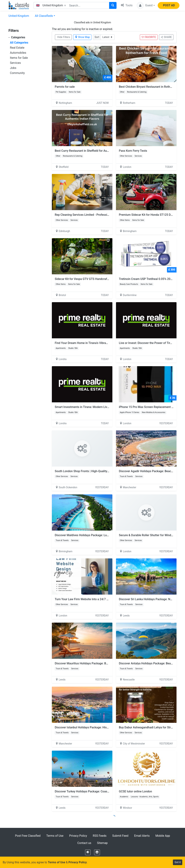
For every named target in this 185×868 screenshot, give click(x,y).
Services (15, 63)
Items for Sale (19, 58)
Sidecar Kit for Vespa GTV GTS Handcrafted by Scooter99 (92, 279)
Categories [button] (17, 37)
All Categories (19, 43)
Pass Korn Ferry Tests (133, 151)
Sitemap (102, 843)
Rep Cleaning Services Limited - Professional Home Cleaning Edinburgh (101, 215)
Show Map (82, 37)
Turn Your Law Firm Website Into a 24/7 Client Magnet (90, 599)
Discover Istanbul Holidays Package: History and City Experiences (97, 727)
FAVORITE (149, 37)
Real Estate (17, 48)
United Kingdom (19, 16)
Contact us (84, 843)
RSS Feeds (100, 836)
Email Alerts (142, 836)
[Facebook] (88, 852)
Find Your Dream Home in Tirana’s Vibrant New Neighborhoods (95, 343)
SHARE (166, 37)
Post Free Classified (28, 836)
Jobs (13, 68)
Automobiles (18, 53)
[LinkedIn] (97, 852)
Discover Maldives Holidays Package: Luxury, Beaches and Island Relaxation (104, 535)
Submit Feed (120, 836)
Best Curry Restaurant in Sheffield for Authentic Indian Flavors (95, 151)
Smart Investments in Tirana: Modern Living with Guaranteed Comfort (100, 407)
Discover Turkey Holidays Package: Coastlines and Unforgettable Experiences (105, 791)
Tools (127, 5)
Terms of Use (55, 836)
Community (17, 73)
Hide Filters (64, 37)
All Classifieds (44, 16)
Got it (178, 862)
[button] (146, 5)
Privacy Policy (78, 836)
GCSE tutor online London (135, 791)
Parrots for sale (65, 87)
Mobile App (163, 836)
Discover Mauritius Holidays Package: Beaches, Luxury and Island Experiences (105, 663)
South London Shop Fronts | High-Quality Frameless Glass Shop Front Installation (107, 471)
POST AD (169, 5)
